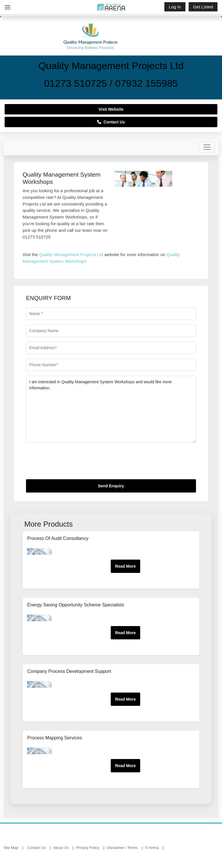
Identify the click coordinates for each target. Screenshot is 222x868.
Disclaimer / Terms (122, 848)
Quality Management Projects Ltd (71, 255)
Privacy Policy (88, 848)
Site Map (11, 848)
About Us (61, 848)
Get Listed (203, 7)
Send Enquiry (111, 486)
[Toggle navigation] (207, 147)
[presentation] (70, 463)
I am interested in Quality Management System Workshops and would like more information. (111, 409)
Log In (175, 7)
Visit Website (111, 109)
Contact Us (111, 122)
